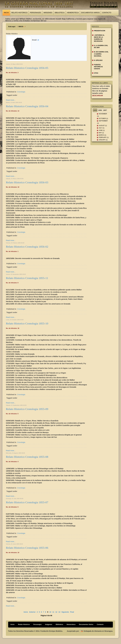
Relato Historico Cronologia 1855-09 (27, 409)
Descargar (97, 96)
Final (72, 612)
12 (56, 612)
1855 (95, 110)
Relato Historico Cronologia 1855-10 (27, 323)
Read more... (11, 100)
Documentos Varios (90, 13)
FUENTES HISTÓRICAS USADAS (98, 67)
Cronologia (21, 92)
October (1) (103, 118)
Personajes (35, 13)
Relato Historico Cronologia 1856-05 (27, 68)
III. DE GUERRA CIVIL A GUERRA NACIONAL (101, 54)
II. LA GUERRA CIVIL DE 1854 (101, 47)
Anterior (32, 612)
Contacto (107, 13)
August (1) (103, 126)
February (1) (104, 137)
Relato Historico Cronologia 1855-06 (27, 548)
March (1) (102, 135)
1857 (105, 110)
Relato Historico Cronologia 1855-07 (27, 502)
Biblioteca (60, 13)
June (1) (102, 130)
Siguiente (65, 612)
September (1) (102, 122)
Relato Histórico (19, 13)
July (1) (102, 128)
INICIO (21, 27)
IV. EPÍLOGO (98, 60)
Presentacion (99, 31)
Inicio (6, 13)
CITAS (96, 73)
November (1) (102, 115)
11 (53, 612)
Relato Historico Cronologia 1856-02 (27, 247)
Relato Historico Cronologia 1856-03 (27, 182)
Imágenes (48, 13)
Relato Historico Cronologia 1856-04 (27, 106)
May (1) (101, 133)
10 (50, 612)
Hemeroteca (73, 13)
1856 (100, 110)
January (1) (103, 140)
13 (59, 612)
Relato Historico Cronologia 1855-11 (27, 278)
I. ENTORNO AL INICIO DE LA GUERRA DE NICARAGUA (99, 38)
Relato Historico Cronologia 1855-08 (27, 457)
